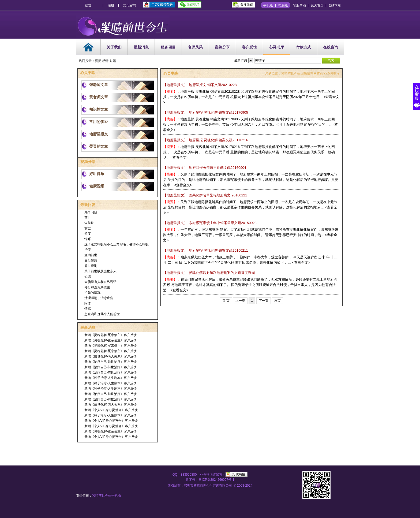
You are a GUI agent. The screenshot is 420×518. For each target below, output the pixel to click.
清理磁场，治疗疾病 (99, 298)
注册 (111, 5)
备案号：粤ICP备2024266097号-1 (210, 480)
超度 (88, 234)
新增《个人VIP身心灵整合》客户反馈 (111, 410)
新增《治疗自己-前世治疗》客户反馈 (111, 362)
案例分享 (222, 47)
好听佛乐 (97, 174)
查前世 (89, 223)
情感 (88, 309)
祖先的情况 (92, 293)
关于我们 (114, 47)
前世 (88, 218)
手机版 (268, 5)
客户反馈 (249, 47)
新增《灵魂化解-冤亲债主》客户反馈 (111, 335)
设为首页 (317, 5)
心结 (88, 277)
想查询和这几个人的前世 (102, 314)
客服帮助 (299, 5)
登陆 (88, 5)
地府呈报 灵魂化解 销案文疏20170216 (206, 140)
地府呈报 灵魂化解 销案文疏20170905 (206, 112)
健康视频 (97, 186)
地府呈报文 (99, 134)
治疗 (88, 250)
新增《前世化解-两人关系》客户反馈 (111, 356)
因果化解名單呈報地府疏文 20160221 (205, 195)
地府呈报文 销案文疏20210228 (200, 85)
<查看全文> (179, 157)
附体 (88, 303)
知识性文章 (99, 109)
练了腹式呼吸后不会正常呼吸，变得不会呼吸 (117, 244)
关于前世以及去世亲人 (100, 271)
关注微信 (247, 5)
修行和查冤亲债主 (97, 287)
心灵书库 (276, 47)
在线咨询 (331, 47)
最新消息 (141, 47)
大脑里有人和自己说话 (100, 282)
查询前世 (91, 255)
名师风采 (195, 47)
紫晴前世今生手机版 (107, 495)
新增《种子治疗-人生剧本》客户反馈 (111, 378)
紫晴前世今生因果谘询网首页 (302, 73)
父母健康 (91, 260)
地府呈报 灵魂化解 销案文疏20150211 (206, 250)
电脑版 (283, 5)
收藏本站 (334, 5)
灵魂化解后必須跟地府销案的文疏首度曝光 (209, 273)
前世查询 (91, 266)
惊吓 (88, 239)
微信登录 (193, 5)
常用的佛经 (99, 122)
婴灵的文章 (99, 146)
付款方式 (303, 47)
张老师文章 (99, 85)
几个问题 (91, 212)
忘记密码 (130, 5)
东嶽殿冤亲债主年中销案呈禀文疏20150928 (210, 223)
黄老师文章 (99, 97)
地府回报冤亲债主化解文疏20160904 (205, 168)
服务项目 (168, 47)
